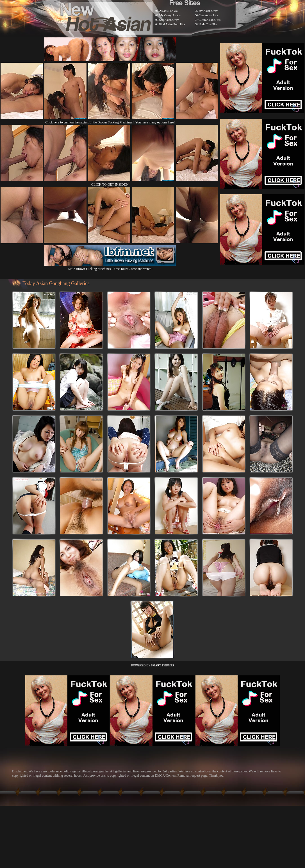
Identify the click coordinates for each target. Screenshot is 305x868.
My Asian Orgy (208, 11)
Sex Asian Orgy (169, 20)
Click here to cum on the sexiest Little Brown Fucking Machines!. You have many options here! (110, 122)
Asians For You (169, 11)
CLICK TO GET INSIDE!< (110, 184)
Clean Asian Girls (210, 20)
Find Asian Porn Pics (172, 24)
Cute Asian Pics (208, 15)
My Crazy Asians (170, 15)
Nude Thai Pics (208, 24)
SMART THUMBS (162, 665)
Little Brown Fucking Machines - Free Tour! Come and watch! (110, 267)
